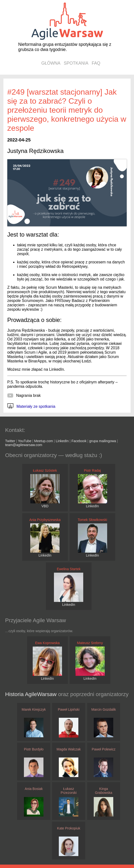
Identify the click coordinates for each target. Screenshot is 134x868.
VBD (45, 506)
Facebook (79, 441)
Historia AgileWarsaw (32, 694)
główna (51, 63)
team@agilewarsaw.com (24, 445)
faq (96, 63)
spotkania (76, 63)
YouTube (25, 441)
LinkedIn (62, 441)
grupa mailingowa (103, 441)
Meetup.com (44, 441)
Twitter (10, 441)
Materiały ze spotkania (31, 406)
